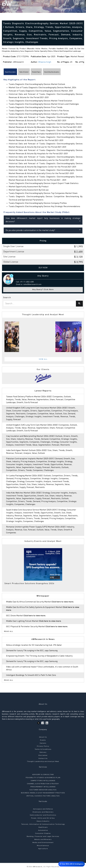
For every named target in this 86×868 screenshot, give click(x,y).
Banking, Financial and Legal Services (43, 836)
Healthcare (43, 827)
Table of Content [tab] (24, 72)
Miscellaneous (43, 846)
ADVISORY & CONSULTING (43, 775)
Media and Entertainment (43, 843)
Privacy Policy (43, 746)
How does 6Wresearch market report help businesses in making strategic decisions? (43, 220)
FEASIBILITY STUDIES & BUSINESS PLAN (43, 778)
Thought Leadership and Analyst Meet (43, 762)
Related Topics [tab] (36, 72)
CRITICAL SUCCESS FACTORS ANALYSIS (43, 796)
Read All (9, 631)
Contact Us (43, 758)
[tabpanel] (43, 337)
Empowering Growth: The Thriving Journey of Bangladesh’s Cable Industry (39, 656)
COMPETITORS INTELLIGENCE (43, 781)
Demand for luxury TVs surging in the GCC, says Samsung (32, 651)
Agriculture (43, 849)
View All (43, 359)
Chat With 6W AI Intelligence (72, 864)
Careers (43, 743)
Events (43, 740)
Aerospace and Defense (43, 809)
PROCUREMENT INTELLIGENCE (43, 787)
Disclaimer (43, 755)
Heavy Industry (43, 821)
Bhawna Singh (45, 62)
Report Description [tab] (10, 72)
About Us (43, 737)
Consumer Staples (43, 833)
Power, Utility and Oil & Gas (43, 818)
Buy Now (43, 268)
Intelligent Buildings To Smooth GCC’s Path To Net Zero (31, 675)
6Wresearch (37, 867)
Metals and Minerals (43, 840)
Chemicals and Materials (43, 812)
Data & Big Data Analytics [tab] (52, 72)
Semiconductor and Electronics (43, 815)
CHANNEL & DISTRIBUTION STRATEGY (43, 784)
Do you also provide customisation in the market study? (43, 230)
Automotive (43, 830)
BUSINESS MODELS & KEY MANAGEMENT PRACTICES (43, 793)
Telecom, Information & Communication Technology (43, 824)
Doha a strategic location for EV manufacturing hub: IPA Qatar (34, 645)
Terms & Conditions (43, 749)
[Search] (78, 4)
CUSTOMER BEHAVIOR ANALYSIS (43, 790)
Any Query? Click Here (43, 290)
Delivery (43, 752)
